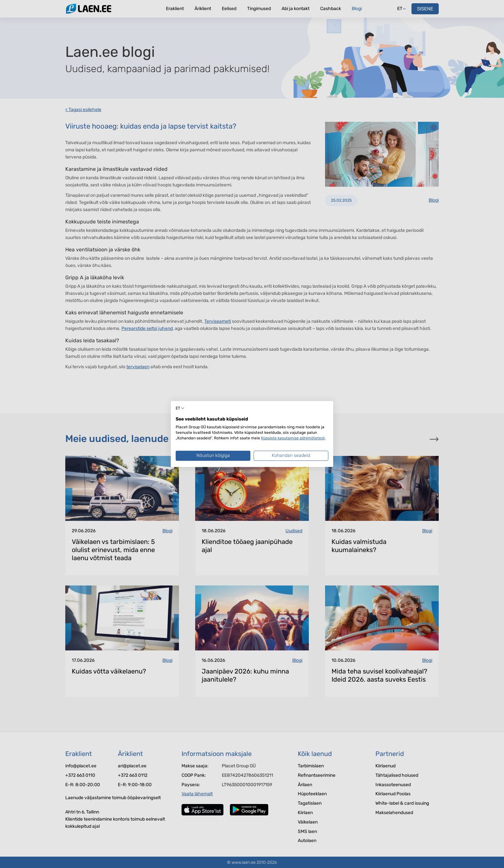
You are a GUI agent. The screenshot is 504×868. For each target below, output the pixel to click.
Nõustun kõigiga (213, 455)
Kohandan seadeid (291, 455)
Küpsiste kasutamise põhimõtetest (293, 438)
